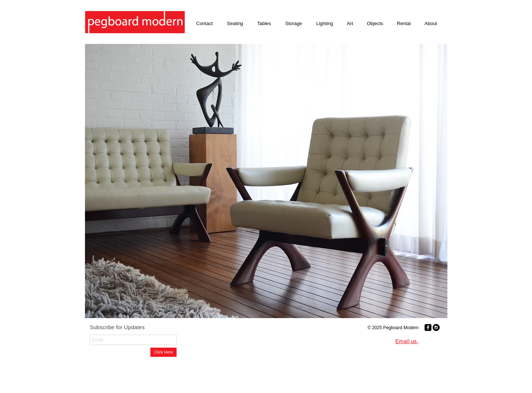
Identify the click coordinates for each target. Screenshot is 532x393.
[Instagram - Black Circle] (436, 327)
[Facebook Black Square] (428, 327)
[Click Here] (163, 352)
